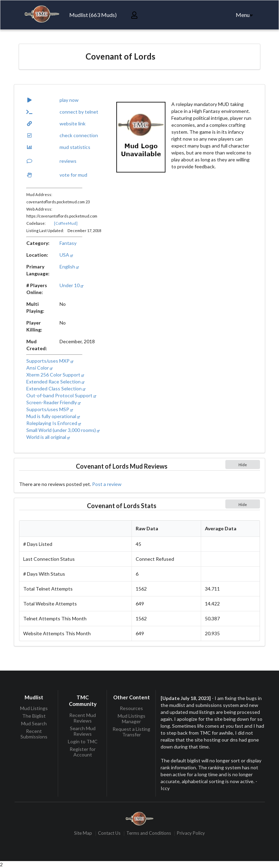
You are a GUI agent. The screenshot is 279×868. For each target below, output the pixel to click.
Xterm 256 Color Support (55, 375)
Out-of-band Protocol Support (61, 395)
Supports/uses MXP (50, 361)
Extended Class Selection (56, 388)
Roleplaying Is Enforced (54, 423)
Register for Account (83, 752)
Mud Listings (34, 708)
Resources (131, 708)
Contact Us (109, 834)
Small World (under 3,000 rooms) (63, 430)
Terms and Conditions (149, 834)
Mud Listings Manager (132, 719)
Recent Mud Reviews (83, 718)
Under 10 (71, 285)
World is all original (48, 437)
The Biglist (34, 716)
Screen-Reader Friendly (53, 402)
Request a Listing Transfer (131, 732)
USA (66, 255)
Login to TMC (83, 741)
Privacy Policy (191, 834)
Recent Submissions (34, 734)
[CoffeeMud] (66, 223)
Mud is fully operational (53, 416)
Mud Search (34, 723)
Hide (243, 465)
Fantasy (68, 243)
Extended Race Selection (55, 382)
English (69, 267)
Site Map (83, 834)
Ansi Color (39, 368)
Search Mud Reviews (83, 731)
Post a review (107, 484)
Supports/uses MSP (50, 409)
